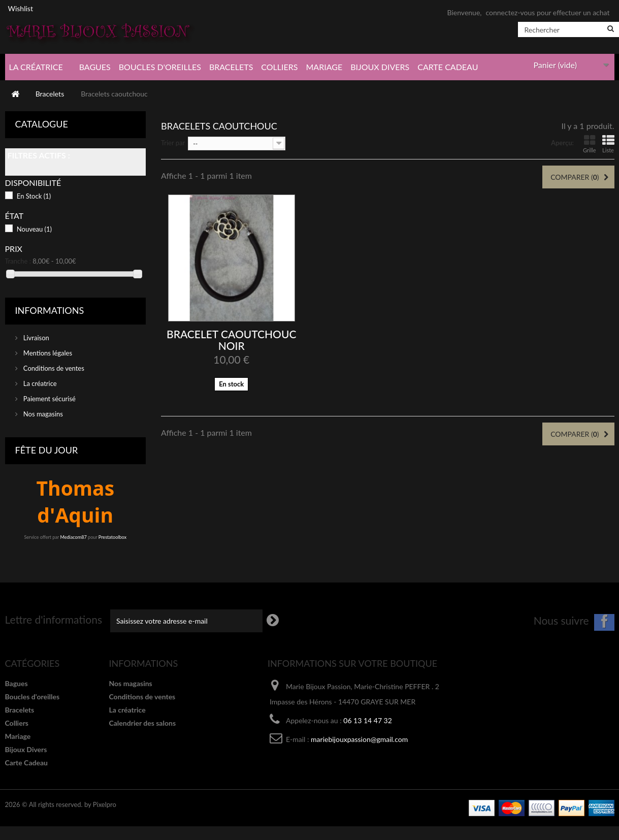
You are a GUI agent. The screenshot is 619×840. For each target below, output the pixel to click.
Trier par (173, 143)
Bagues (95, 67)
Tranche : (18, 261)
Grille (590, 144)
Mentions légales (47, 353)
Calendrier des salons (143, 723)
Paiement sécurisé (49, 399)
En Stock (34, 196)
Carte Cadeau (448, 67)
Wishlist (21, 8)
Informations (50, 310)
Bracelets (231, 67)
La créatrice (36, 67)
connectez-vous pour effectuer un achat (547, 12)
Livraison (36, 338)
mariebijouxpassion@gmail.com (359, 739)
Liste (608, 144)
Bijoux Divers (380, 67)
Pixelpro (105, 804)
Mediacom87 (73, 537)
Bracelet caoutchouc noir (231, 340)
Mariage (324, 67)
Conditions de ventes (53, 368)
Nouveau (34, 229)
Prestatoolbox (112, 537)
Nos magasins (42, 414)
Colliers (279, 67)
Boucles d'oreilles (160, 67)
